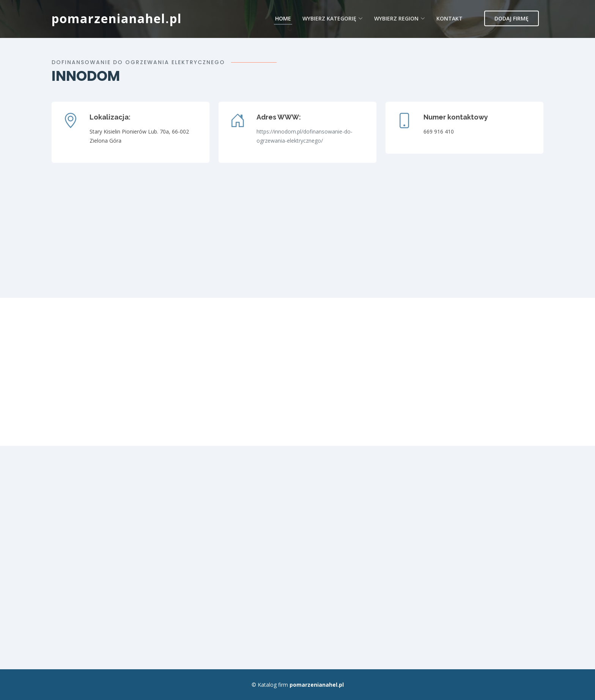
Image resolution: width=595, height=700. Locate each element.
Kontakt (449, 18)
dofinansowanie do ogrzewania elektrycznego (138, 62)
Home (283, 18)
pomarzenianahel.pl (117, 18)
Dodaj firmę (512, 18)
